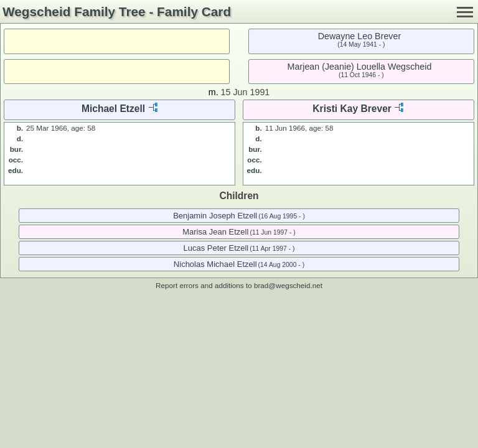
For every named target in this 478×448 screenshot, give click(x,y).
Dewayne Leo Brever (360, 36)
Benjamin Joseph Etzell (215, 216)
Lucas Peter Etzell (216, 248)
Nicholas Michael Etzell (215, 264)
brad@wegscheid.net (288, 285)
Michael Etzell (113, 109)
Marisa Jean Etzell (215, 232)
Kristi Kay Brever (352, 109)
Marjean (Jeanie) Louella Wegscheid (360, 67)
